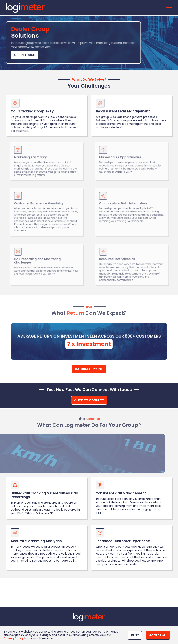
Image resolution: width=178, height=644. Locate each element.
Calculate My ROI (89, 369)
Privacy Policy (14, 638)
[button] (135, 635)
